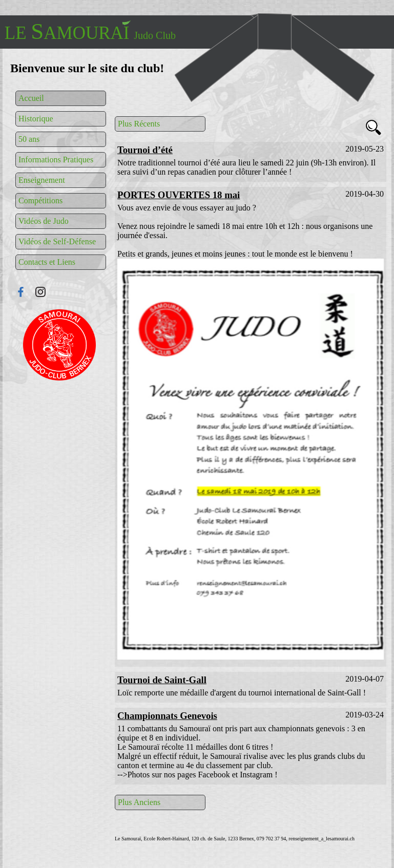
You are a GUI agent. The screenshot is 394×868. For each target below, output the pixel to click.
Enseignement (42, 180)
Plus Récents (139, 124)
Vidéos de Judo (44, 221)
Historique (36, 119)
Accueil (31, 98)
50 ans (29, 139)
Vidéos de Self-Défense (57, 241)
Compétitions (40, 200)
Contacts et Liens (47, 262)
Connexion (59, 345)
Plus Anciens (139, 802)
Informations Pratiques (56, 160)
